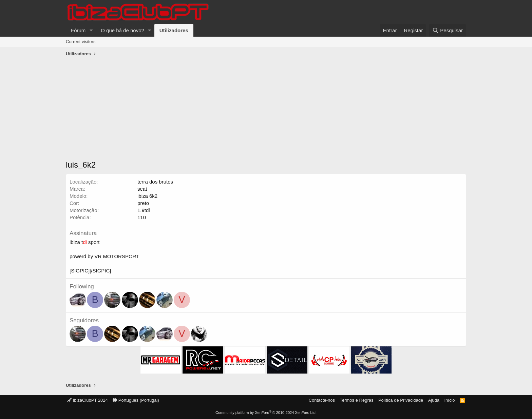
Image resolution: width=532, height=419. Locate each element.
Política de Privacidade (401, 400)
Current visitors (81, 42)
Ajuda (434, 400)
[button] (91, 30)
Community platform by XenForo (266, 413)
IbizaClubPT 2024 (88, 400)
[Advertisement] (266, 110)
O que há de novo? (122, 30)
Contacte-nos (322, 400)
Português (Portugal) (136, 400)
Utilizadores (174, 30)
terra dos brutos (155, 182)
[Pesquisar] (448, 30)
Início (449, 400)
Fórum (78, 30)
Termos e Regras (356, 400)
